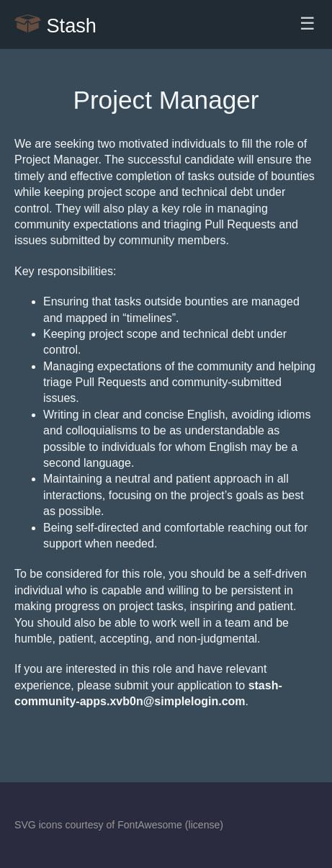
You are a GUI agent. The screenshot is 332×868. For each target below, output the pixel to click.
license (205, 825)
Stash (55, 24)
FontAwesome (150, 825)
